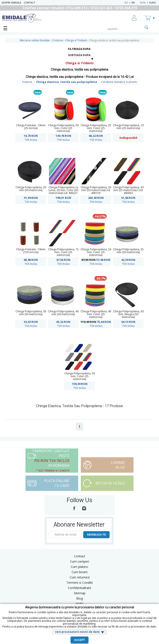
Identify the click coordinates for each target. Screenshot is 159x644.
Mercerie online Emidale (35, 40)
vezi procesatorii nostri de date (77, 632)
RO (126, 3)
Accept (79, 640)
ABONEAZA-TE (96, 535)
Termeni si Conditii (79, 583)
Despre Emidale (12, 3)
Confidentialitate (79, 588)
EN (135, 3)
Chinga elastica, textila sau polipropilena (67, 82)
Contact (29, 3)
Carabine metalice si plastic (119, 82)
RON (143, 3)
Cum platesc (79, 567)
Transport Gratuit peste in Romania (51, 460)
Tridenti (27, 82)
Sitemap (80, 593)
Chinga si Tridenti (79, 63)
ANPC (79, 604)
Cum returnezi (80, 577)
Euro (153, 3)
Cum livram (80, 572)
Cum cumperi (79, 561)
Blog (79, 598)
